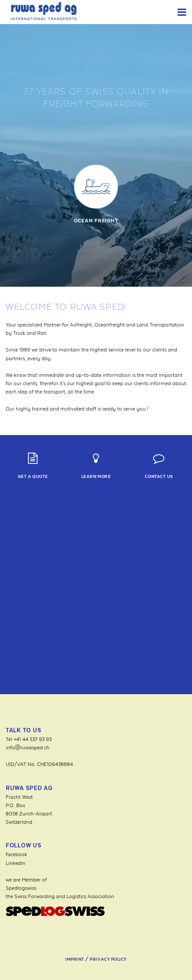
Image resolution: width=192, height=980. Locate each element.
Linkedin (16, 863)
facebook (16, 854)
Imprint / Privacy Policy (96, 959)
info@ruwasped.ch (28, 747)
